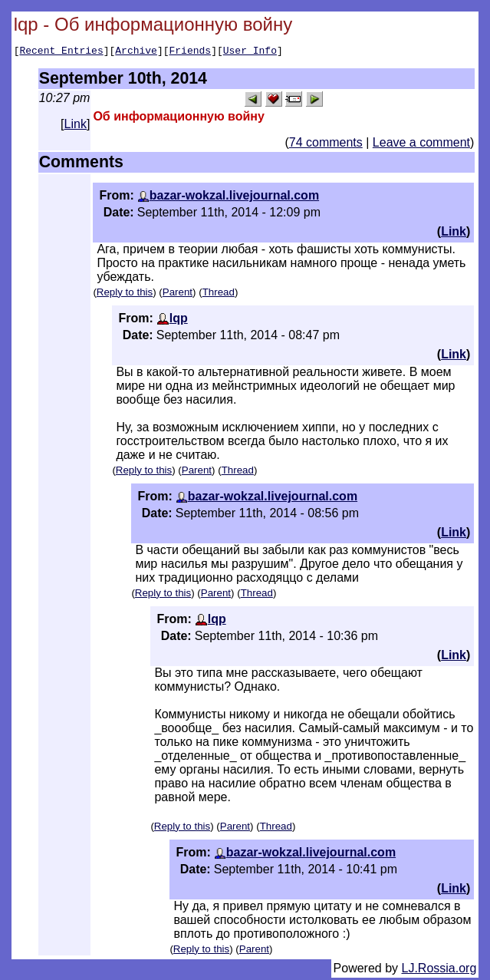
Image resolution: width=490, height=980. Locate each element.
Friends (191, 52)
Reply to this (125, 294)
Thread (219, 294)
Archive (136, 52)
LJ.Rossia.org (439, 970)
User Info (250, 52)
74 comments (326, 145)
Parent (178, 294)
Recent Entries (61, 52)
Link (76, 126)
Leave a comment (421, 145)
